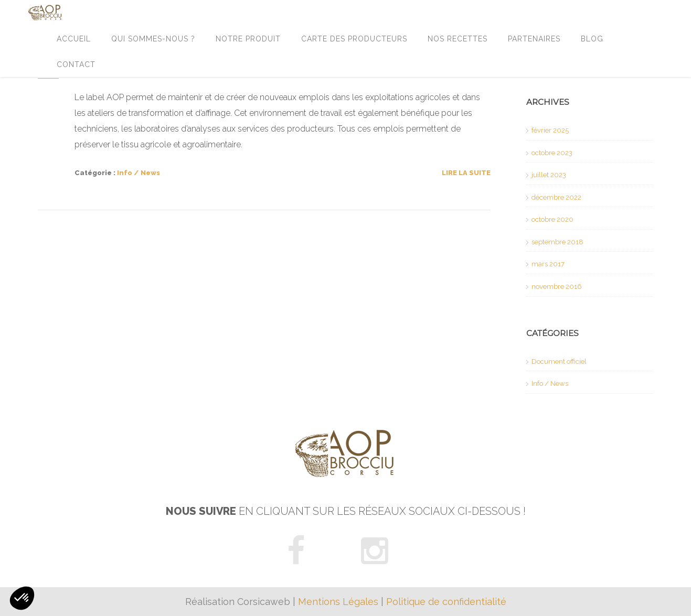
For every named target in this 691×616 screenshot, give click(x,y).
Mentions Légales (338, 602)
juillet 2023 (549, 175)
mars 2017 (548, 264)
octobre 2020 (552, 219)
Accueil (74, 39)
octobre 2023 (552, 153)
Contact (76, 64)
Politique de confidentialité (446, 602)
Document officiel (559, 361)
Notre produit (248, 39)
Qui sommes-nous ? (153, 39)
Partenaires (534, 39)
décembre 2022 (556, 197)
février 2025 (550, 130)
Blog (592, 39)
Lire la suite (466, 173)
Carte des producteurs (354, 39)
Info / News (139, 173)
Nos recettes (458, 39)
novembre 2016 (557, 287)
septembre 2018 (557, 242)
